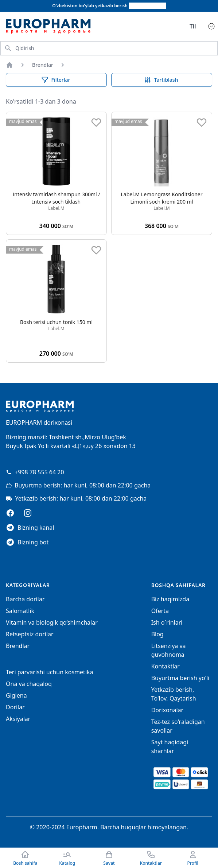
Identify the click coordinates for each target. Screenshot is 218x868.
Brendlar (43, 65)
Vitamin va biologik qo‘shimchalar (52, 622)
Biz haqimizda (170, 599)
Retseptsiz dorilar (30, 634)
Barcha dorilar (25, 599)
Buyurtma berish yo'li (180, 678)
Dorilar (15, 707)
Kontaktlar (166, 666)
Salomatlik (20, 611)
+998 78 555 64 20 (35, 472)
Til (193, 26)
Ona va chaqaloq (29, 684)
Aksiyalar (18, 719)
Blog (157, 634)
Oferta (160, 611)
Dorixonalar (168, 710)
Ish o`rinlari (167, 622)
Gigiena (16, 695)
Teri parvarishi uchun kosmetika (50, 672)
